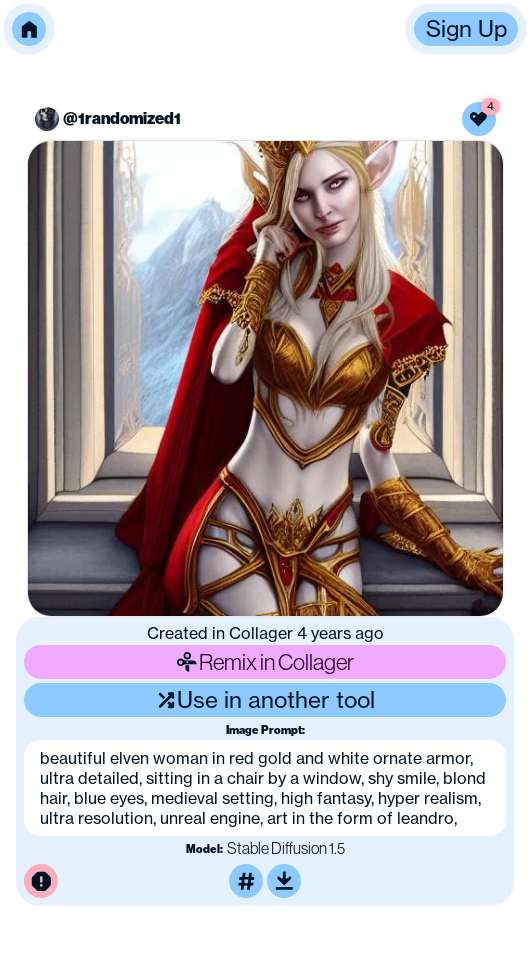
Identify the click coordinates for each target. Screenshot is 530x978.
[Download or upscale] (284, 881)
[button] (29, 29)
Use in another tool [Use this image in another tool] (265, 700)
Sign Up (466, 29)
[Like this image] (479, 119)
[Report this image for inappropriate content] (41, 881)
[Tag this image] (246, 881)
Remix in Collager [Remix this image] (265, 662)
